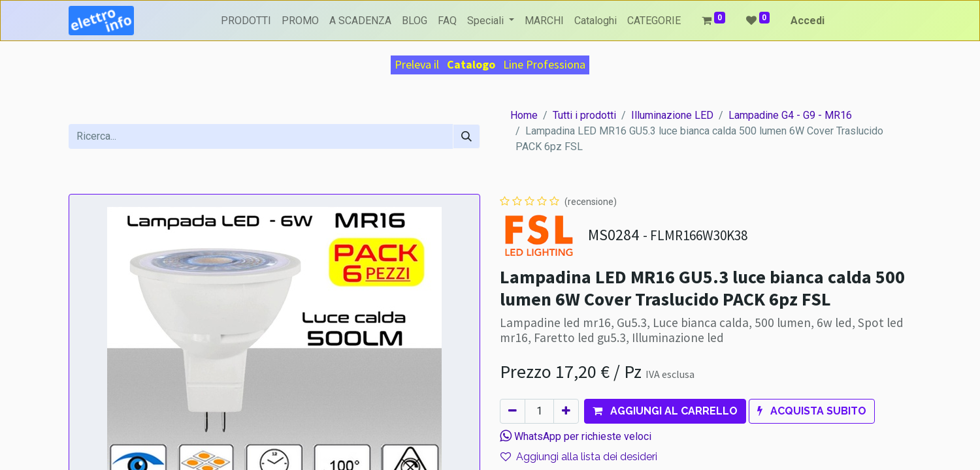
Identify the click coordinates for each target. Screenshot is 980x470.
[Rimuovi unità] (513, 411)
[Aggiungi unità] (566, 411)
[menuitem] (246, 21)
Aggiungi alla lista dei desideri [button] (579, 457)
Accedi (808, 21)
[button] (665, 411)
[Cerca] (466, 136)
